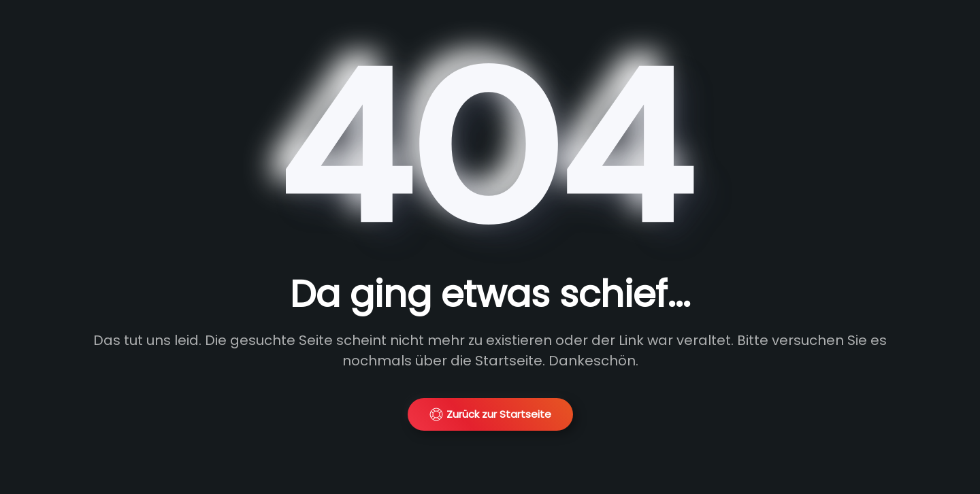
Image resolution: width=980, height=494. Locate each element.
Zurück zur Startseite (490, 414)
